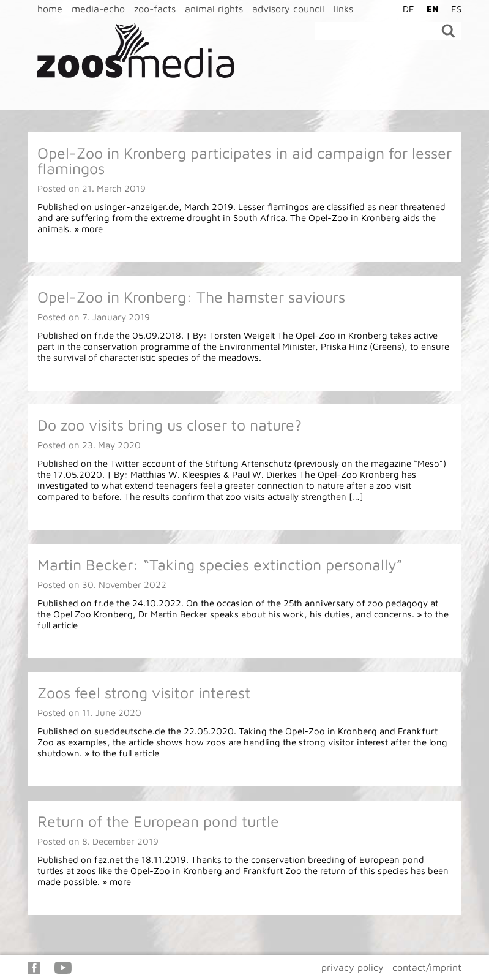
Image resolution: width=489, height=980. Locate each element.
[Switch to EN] (430, 9)
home (50, 9)
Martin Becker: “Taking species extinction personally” (220, 564)
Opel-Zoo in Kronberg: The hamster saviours (191, 297)
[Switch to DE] (405, 9)
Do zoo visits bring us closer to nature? (170, 425)
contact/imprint (427, 967)
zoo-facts (155, 9)
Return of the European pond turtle (158, 821)
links (343, 9)
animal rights (214, 9)
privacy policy (353, 967)
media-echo (98, 9)
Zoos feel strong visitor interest (144, 692)
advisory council (288, 9)
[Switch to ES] (453, 9)
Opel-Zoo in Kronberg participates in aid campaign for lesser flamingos (244, 160)
